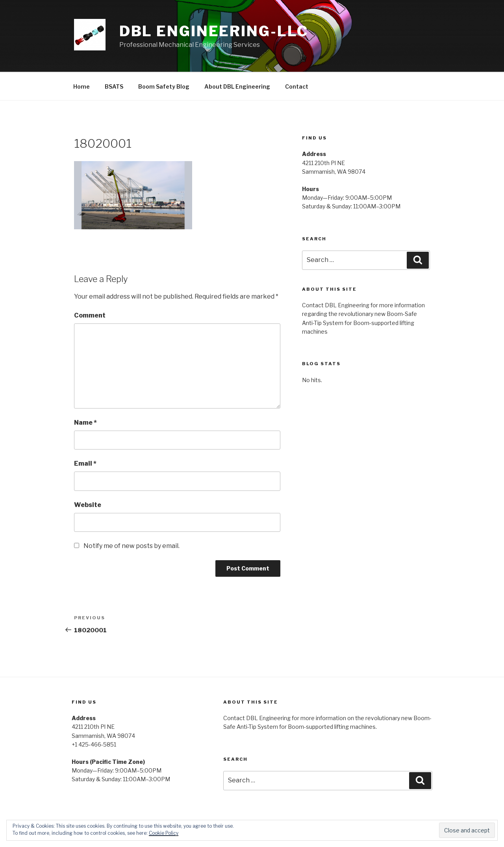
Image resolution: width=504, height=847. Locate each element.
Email (85, 463)
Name (85, 423)
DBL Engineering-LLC (214, 31)
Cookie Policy (164, 833)
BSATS (114, 86)
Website (88, 505)
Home (82, 86)
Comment (90, 315)
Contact (297, 86)
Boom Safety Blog (164, 86)
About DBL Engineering (237, 86)
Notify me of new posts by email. (132, 546)
